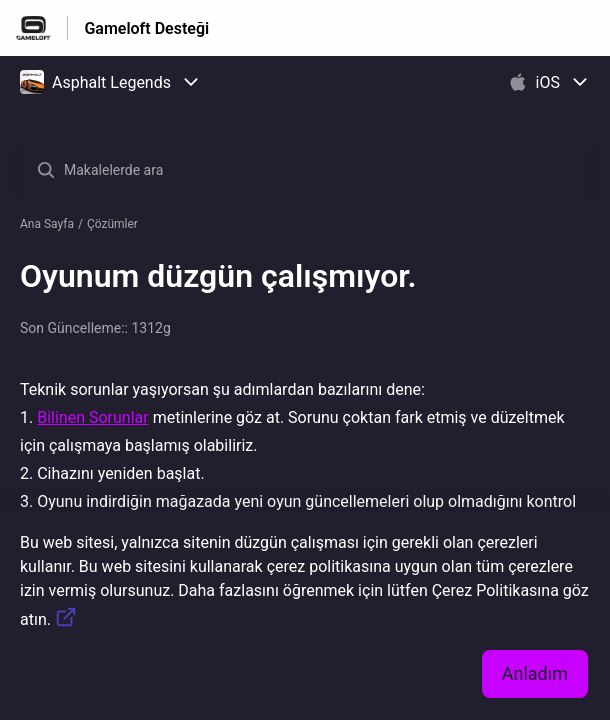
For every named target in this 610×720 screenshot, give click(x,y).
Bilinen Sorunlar (92, 417)
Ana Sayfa (47, 224)
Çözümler (112, 224)
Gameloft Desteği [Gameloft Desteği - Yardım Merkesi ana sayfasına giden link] (146, 28)
